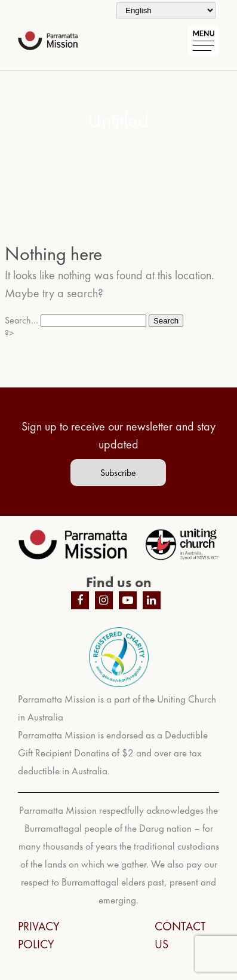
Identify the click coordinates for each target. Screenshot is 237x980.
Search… (21, 320)
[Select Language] (166, 10)
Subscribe (118, 473)
